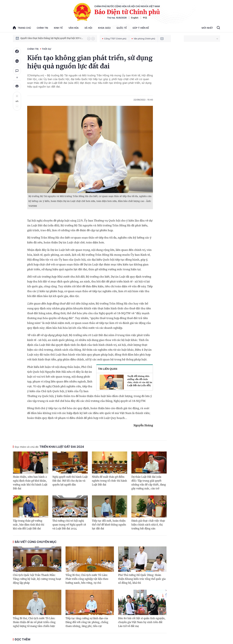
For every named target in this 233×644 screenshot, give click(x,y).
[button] (89, 39)
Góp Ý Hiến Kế (141, 28)
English (135, 18)
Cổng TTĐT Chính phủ (114, 39)
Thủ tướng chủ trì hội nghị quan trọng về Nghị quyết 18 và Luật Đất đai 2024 (69, 525)
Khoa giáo (104, 28)
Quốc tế (122, 28)
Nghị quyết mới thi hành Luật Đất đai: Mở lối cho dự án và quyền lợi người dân (70, 481)
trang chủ (22, 28)
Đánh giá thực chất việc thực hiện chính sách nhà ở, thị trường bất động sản (148, 525)
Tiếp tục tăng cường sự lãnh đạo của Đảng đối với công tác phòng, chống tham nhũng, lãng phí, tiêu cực (87, 622)
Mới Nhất (207, 28)
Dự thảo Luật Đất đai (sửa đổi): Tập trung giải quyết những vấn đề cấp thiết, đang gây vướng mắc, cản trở (149, 483)
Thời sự (47, 49)
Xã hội (88, 28)
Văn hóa (74, 28)
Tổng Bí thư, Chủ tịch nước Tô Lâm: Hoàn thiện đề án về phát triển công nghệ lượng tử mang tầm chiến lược (34, 622)
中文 (145, 18)
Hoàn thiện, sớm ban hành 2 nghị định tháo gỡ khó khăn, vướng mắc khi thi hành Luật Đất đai (30, 483)
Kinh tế (58, 28)
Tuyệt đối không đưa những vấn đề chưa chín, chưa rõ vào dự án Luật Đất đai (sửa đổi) (140, 381)
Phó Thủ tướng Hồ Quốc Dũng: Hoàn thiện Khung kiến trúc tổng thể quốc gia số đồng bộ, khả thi (142, 579)
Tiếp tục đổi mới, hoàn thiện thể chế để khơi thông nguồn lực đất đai (109, 525)
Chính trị (42, 28)
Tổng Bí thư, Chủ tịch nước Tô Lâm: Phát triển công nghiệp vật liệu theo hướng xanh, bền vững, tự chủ (87, 579)
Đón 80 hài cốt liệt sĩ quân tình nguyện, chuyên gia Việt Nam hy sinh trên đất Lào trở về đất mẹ (142, 622)
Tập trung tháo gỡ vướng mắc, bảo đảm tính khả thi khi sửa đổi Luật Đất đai (29, 525)
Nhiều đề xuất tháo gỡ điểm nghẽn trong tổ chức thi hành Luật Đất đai (109, 481)
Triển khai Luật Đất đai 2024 (49, 447)
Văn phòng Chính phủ (143, 39)
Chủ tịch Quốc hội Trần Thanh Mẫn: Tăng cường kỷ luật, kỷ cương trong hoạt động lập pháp (37, 579)
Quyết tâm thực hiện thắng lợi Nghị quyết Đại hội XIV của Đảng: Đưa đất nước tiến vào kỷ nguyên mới (52, 38)
